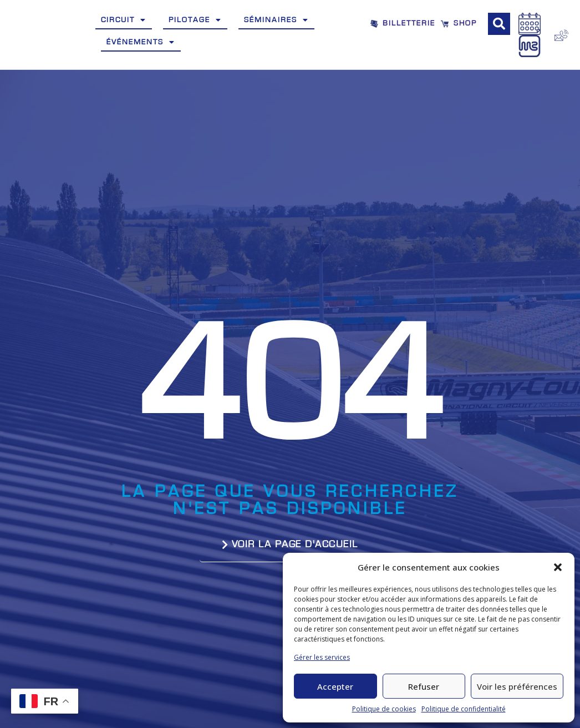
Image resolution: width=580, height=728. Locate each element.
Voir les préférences (517, 686)
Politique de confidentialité (464, 709)
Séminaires (276, 20)
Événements (141, 42)
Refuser (424, 686)
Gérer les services (322, 657)
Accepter (335, 686)
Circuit (124, 20)
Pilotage (195, 20)
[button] (558, 567)
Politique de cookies (384, 709)
